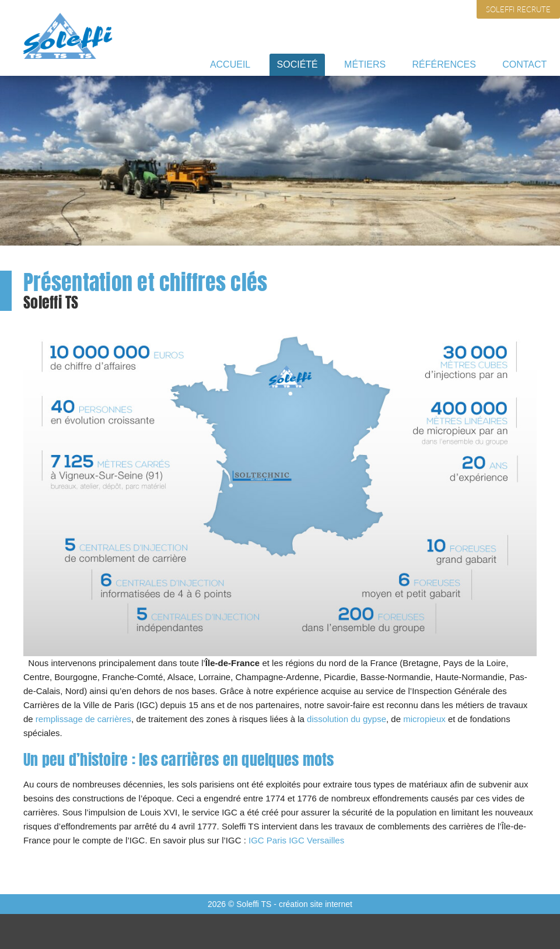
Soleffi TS (68, 36)
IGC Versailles (316, 840)
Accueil (230, 64)
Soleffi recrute (518, 9)
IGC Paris (267, 840)
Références (444, 64)
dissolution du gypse (346, 719)
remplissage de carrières (83, 719)
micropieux (424, 719)
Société (297, 64)
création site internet (316, 904)
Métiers (365, 64)
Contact (524, 64)
